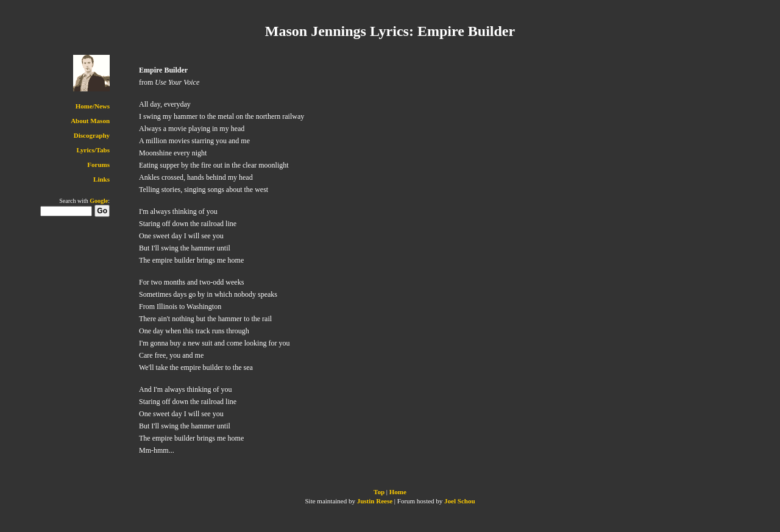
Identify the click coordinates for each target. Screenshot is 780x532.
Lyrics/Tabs (93, 150)
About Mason (90, 121)
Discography (92, 135)
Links (101, 179)
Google (99, 201)
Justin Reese (375, 501)
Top (379, 492)
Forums (98, 165)
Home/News (93, 106)
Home (398, 492)
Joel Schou (459, 501)
